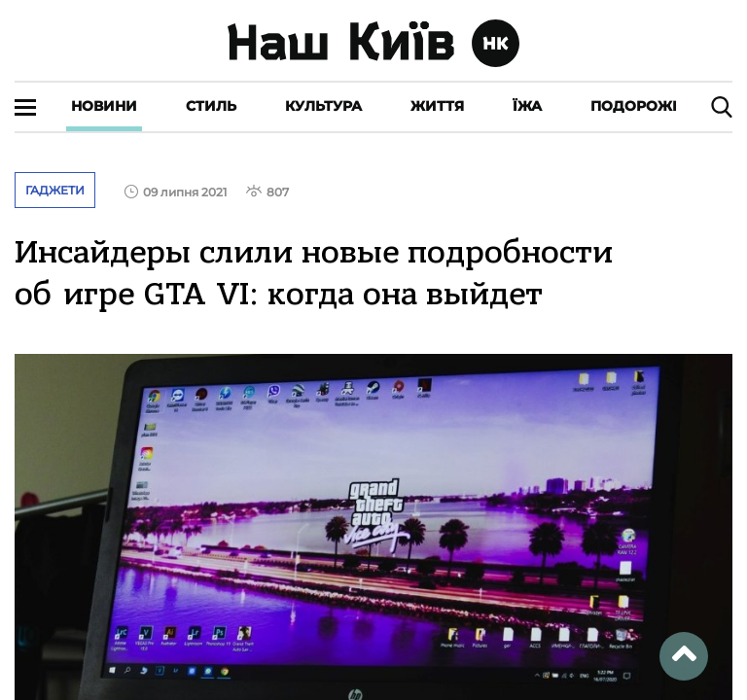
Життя (437, 106)
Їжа (527, 106)
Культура (323, 106)
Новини (104, 106)
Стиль (211, 106)
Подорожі (634, 106)
